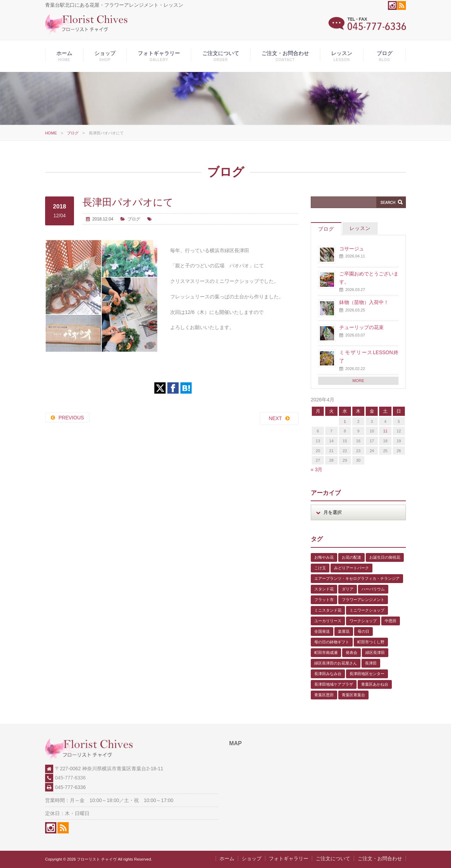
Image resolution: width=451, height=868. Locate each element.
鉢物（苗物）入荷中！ (364, 302)
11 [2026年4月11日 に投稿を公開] (385, 431)
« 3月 (317, 469)
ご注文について (221, 56)
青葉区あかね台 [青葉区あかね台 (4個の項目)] (375, 684)
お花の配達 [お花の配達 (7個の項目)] (351, 557)
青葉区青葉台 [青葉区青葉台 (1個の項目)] (353, 695)
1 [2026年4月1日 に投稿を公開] (345, 421)
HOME (51, 133)
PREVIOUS (71, 418)
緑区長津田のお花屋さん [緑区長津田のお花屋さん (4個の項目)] (336, 663)
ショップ (105, 56)
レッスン (342, 56)
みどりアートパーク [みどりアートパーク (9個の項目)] (351, 568)
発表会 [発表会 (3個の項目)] (351, 652)
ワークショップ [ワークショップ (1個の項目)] (363, 621)
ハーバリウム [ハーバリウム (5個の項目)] (373, 589)
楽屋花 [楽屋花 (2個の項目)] (344, 631)
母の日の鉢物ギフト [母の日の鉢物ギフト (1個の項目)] (332, 642)
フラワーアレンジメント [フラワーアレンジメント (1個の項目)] (363, 600)
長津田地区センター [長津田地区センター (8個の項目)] (367, 674)
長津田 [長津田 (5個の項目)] (371, 663)
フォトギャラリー (159, 56)
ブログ (385, 56)
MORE (358, 381)
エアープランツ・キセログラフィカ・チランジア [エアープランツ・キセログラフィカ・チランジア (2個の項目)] (357, 578)
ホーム (64, 56)
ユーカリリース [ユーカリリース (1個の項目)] (328, 621)
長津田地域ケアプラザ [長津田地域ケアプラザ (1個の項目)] (334, 684)
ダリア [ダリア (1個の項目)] (348, 589)
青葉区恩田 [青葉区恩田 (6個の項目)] (324, 695)
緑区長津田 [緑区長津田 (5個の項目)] (375, 652)
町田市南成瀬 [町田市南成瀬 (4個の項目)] (326, 652)
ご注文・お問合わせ (285, 56)
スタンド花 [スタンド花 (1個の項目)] (324, 589)
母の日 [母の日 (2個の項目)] (363, 631)
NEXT (275, 418)
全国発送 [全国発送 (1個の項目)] (322, 631)
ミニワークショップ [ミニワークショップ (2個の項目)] (367, 610)
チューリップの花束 (362, 327)
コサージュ (352, 249)
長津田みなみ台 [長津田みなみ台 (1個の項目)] (328, 674)
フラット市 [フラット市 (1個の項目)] (324, 600)
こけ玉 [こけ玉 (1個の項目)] (320, 568)
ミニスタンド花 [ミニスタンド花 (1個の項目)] (328, 610)
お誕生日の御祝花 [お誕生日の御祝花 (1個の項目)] (385, 557)
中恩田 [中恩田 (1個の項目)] (391, 621)
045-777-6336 (70, 778)
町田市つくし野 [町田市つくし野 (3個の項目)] (371, 642)
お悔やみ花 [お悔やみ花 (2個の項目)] (324, 557)
